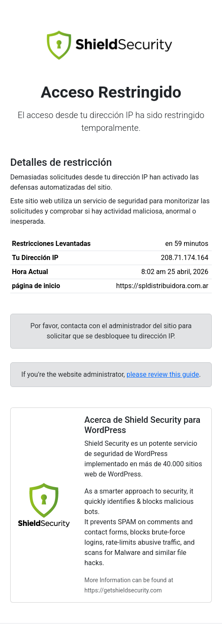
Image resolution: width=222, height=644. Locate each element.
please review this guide (163, 374)
